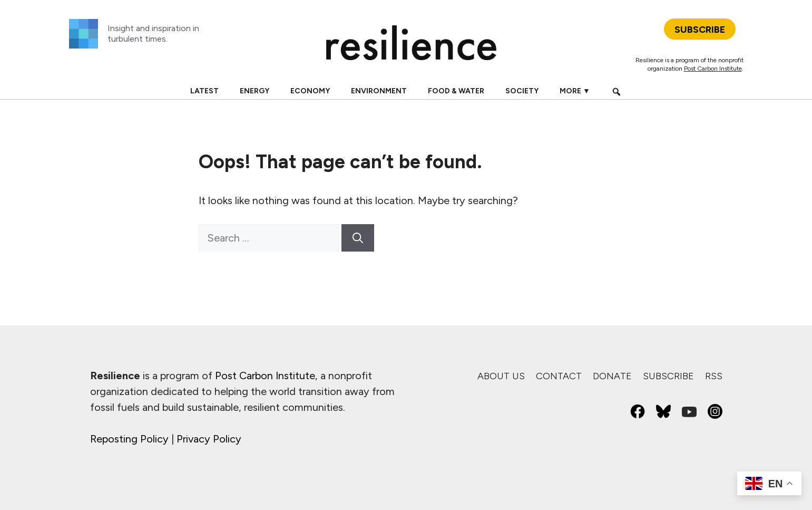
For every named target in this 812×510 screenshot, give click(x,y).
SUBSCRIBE (700, 30)
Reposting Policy (129, 439)
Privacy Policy (209, 439)
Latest (204, 91)
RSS (714, 376)
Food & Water (456, 91)
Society (522, 91)
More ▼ (575, 91)
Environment (379, 91)
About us (501, 376)
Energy (255, 91)
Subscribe (668, 376)
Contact (559, 376)
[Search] (358, 238)
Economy (310, 91)
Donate (612, 376)
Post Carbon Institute (713, 69)
